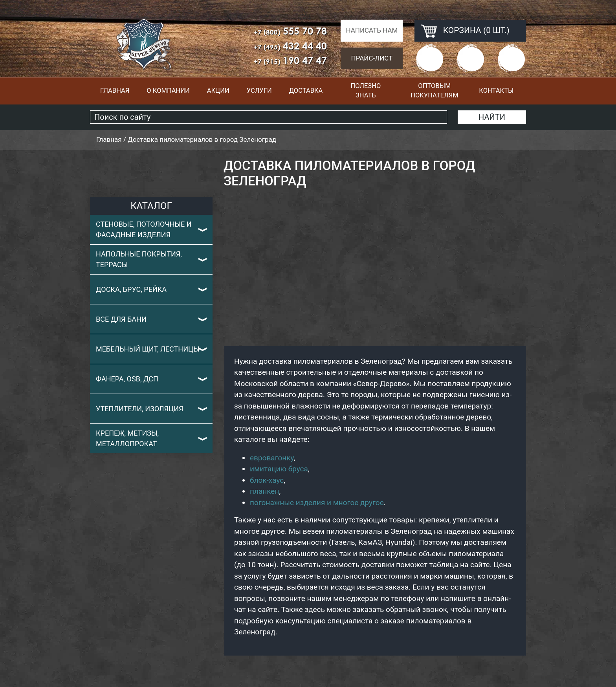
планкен (264, 491)
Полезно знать (366, 91)
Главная (115, 91)
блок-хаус (267, 480)
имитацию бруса (279, 469)
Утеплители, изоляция (140, 409)
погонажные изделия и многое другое (317, 503)
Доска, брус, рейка (131, 289)
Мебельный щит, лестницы (148, 349)
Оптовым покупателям (434, 91)
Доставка (306, 91)
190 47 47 (290, 60)
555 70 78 (290, 31)
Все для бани (121, 319)
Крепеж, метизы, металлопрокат (127, 438)
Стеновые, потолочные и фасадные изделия (144, 229)
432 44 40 (290, 46)
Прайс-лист (372, 58)
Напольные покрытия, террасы (139, 259)
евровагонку (272, 458)
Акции (218, 91)
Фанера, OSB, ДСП (127, 379)
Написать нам (372, 30)
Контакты (496, 91)
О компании (168, 91)
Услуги (259, 91)
